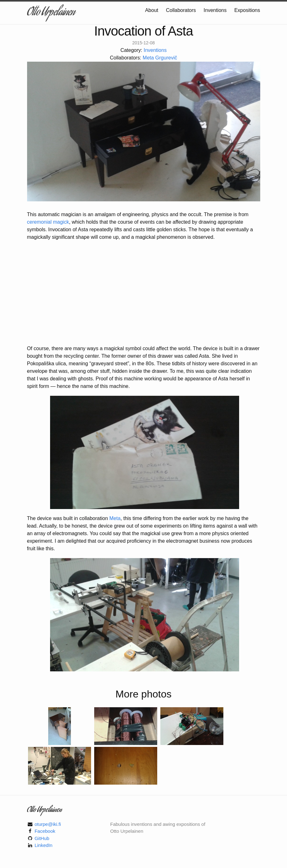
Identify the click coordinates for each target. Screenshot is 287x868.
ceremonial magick (48, 222)
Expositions (247, 10)
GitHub (42, 838)
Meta (115, 518)
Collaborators (182, 10)
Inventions (216, 10)
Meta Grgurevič (160, 58)
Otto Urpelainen (51, 13)
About (152, 10)
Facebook (45, 831)
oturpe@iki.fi (48, 824)
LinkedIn (44, 845)
